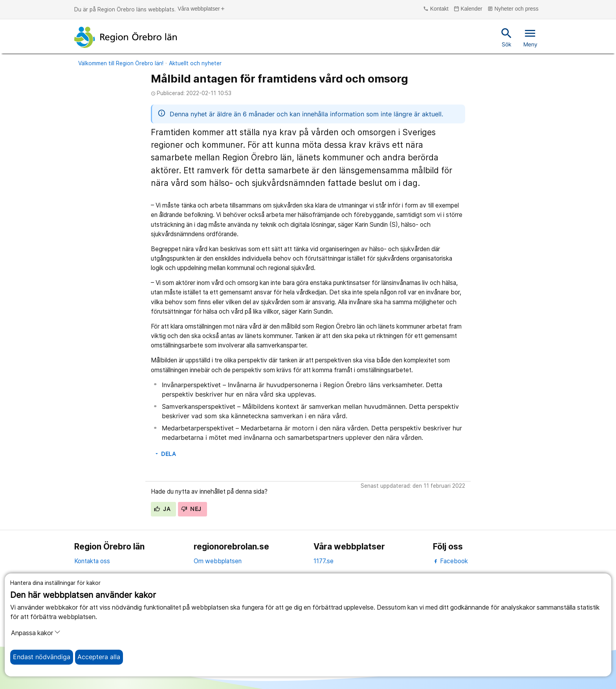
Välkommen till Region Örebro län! (121, 63)
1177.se (324, 561)
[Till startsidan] (126, 37)
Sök (507, 37)
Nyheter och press (513, 9)
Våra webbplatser (201, 9)
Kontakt (436, 9)
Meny (530, 37)
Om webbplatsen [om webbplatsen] (218, 561)
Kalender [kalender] (468, 9)
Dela (165, 454)
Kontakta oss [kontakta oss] (92, 561)
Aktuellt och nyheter (195, 63)
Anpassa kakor (36, 633)
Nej (191, 509)
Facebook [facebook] (450, 561)
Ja (162, 509)
